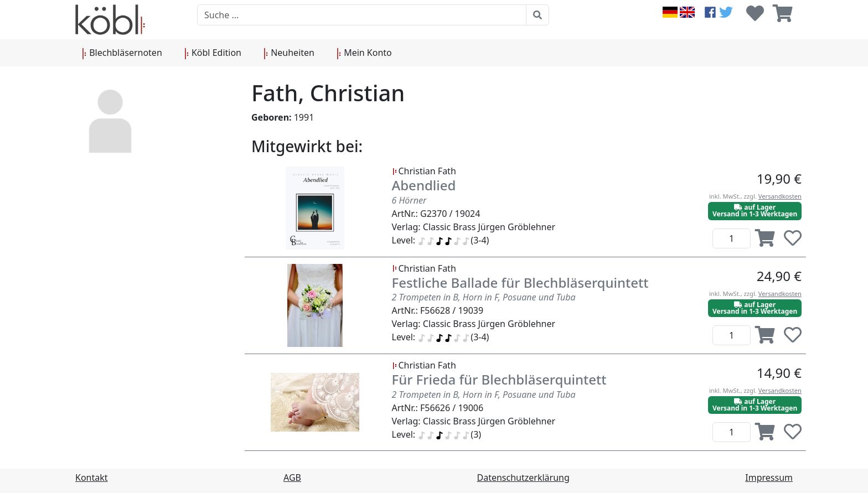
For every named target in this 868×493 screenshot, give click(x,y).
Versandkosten (780, 196)
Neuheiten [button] (289, 53)
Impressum (769, 478)
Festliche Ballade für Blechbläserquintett (520, 282)
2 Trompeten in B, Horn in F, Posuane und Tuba (484, 297)
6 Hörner (409, 200)
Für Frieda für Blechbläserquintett (499, 379)
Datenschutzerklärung (523, 478)
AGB (292, 478)
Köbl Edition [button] (213, 53)
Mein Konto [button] (364, 53)
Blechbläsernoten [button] (122, 53)
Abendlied (424, 185)
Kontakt (92, 478)
